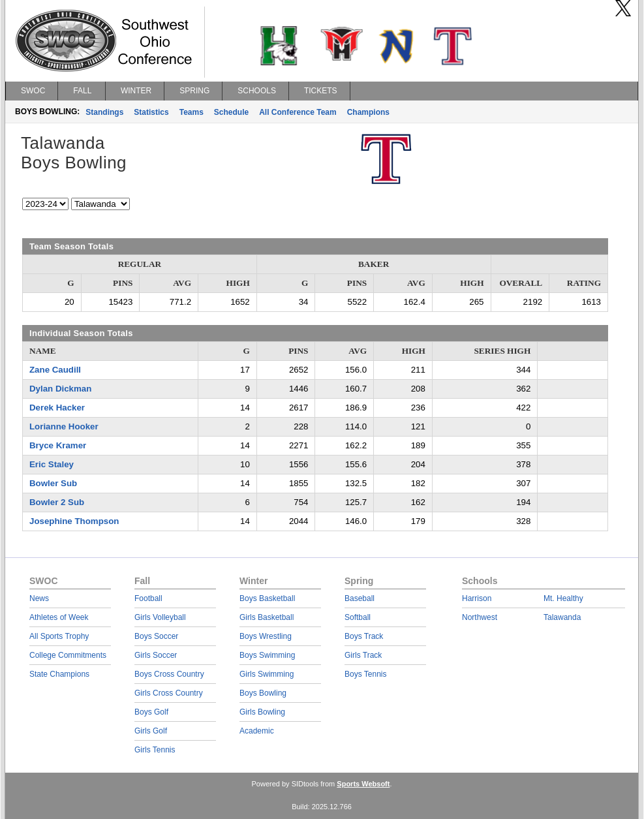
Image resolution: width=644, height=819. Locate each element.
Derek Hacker (57, 408)
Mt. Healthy (563, 598)
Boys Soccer (156, 636)
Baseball (360, 598)
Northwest (480, 617)
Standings (104, 112)
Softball (358, 617)
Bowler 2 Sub (57, 502)
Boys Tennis (365, 674)
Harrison (477, 598)
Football (148, 598)
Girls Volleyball (160, 617)
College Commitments (68, 655)
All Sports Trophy (59, 636)
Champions (368, 112)
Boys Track (364, 636)
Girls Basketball (267, 617)
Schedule (231, 112)
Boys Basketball (267, 598)
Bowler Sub (53, 483)
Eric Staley (52, 464)
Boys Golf (151, 712)
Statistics (151, 112)
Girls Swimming (267, 674)
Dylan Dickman (60, 389)
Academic (257, 731)
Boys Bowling (263, 693)
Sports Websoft (363, 784)
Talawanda (562, 617)
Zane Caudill (55, 370)
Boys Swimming (267, 655)
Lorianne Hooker (64, 426)
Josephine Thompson (74, 521)
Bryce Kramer (58, 445)
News (39, 598)
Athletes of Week (59, 617)
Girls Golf (151, 731)
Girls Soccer (156, 655)
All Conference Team (298, 112)
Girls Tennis (155, 750)
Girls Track (363, 655)
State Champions (59, 674)
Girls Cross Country (169, 693)
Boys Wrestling (266, 636)
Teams (192, 112)
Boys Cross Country (169, 674)
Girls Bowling (262, 712)
